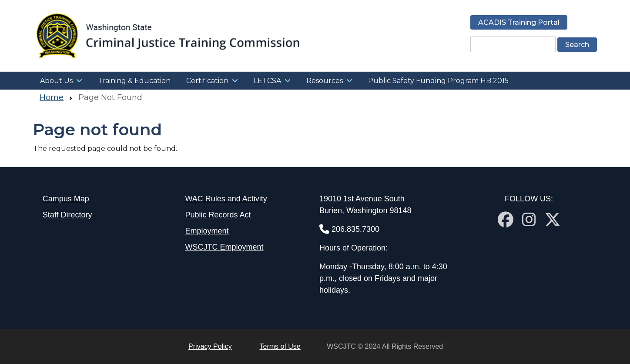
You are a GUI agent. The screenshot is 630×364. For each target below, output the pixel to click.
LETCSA (267, 81)
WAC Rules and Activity (226, 199)
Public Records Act (218, 215)
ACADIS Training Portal (519, 22)
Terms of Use (280, 346)
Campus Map (66, 199)
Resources (325, 81)
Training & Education (134, 81)
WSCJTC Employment (224, 247)
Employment (207, 231)
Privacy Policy (210, 346)
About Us (56, 81)
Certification (207, 81)
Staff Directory (67, 215)
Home (52, 97)
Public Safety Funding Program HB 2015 (438, 81)
